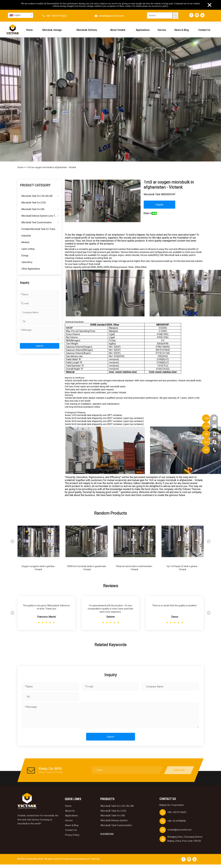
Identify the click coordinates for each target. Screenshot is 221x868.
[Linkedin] (197, 15)
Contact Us (71, 830)
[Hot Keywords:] (175, 15)
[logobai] (27, 801)
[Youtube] (202, 15)
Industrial (26, 236)
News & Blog (72, 825)
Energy (25, 256)
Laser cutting (28, 249)
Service (69, 820)
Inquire (159, 205)
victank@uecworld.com (111, 16)
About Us (70, 811)
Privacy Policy (72, 835)
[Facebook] (191, 15)
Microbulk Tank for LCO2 (34, 203)
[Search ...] (160, 15)
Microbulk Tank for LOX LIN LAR (37, 196)
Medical (25, 242)
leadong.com (84, 859)
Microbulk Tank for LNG (33, 209)
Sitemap (95, 859)
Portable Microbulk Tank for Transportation (39, 230)
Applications (72, 816)
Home (21, 167)
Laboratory (27, 262)
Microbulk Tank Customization (37, 222)
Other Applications (31, 269)
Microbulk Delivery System (114, 820)
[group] (39, 547)
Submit (40, 346)
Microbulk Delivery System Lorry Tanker (39, 217)
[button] (12, 541)
